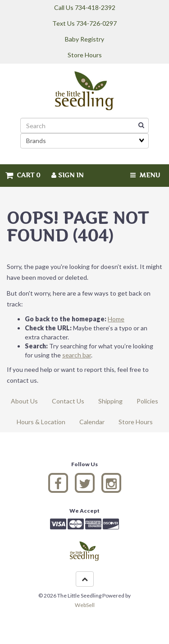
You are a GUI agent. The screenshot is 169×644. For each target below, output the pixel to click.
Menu (145, 175)
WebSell (85, 605)
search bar (77, 355)
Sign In (67, 175)
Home (116, 319)
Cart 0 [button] (23, 175)
